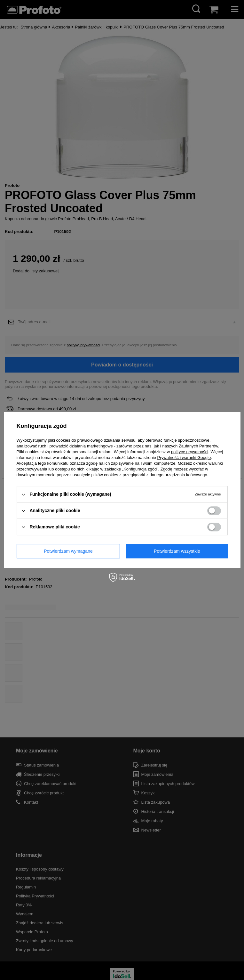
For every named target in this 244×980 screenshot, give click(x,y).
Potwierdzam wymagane (68, 551)
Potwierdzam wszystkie (177, 551)
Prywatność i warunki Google (184, 458)
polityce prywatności (190, 452)
